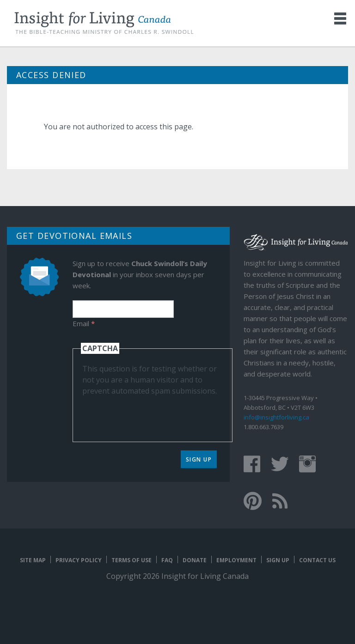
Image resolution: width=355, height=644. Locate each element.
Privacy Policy (79, 560)
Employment (236, 560)
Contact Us (317, 560)
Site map (33, 560)
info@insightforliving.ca (276, 417)
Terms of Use (132, 560)
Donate (195, 560)
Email (84, 323)
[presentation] (153, 414)
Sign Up (199, 459)
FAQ (167, 560)
